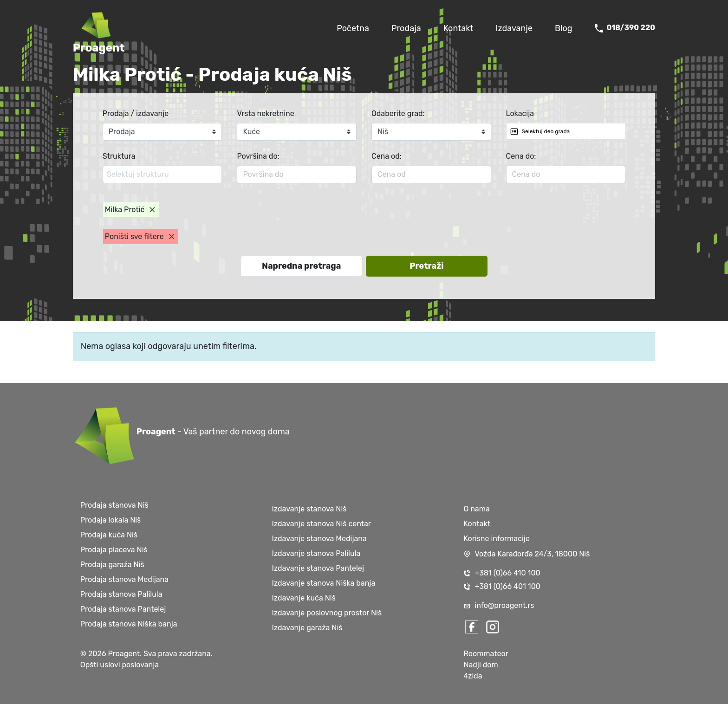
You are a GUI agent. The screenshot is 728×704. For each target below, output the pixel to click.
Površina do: (258, 156)
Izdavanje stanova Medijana (319, 539)
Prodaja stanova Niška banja (129, 624)
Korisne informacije (497, 539)
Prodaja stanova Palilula (121, 594)
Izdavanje (514, 28)
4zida (473, 676)
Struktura (119, 156)
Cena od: (387, 156)
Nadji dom (481, 665)
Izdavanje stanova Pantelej (318, 568)
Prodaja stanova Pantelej (123, 609)
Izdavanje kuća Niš (304, 598)
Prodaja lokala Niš (110, 520)
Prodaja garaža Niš (112, 565)
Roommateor (486, 654)
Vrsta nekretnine (265, 113)
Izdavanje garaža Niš (307, 628)
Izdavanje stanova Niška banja (324, 583)
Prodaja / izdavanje (136, 113)
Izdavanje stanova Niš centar (322, 524)
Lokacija (520, 113)
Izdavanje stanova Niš (309, 509)
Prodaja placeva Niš (114, 550)
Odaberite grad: (398, 113)
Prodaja (406, 28)
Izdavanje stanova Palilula (316, 553)
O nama (476, 509)
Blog (563, 28)
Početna (353, 28)
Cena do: (521, 156)
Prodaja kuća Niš (109, 535)
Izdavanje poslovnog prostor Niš (327, 613)
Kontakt (458, 28)
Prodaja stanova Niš (114, 505)
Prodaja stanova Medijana (124, 579)
